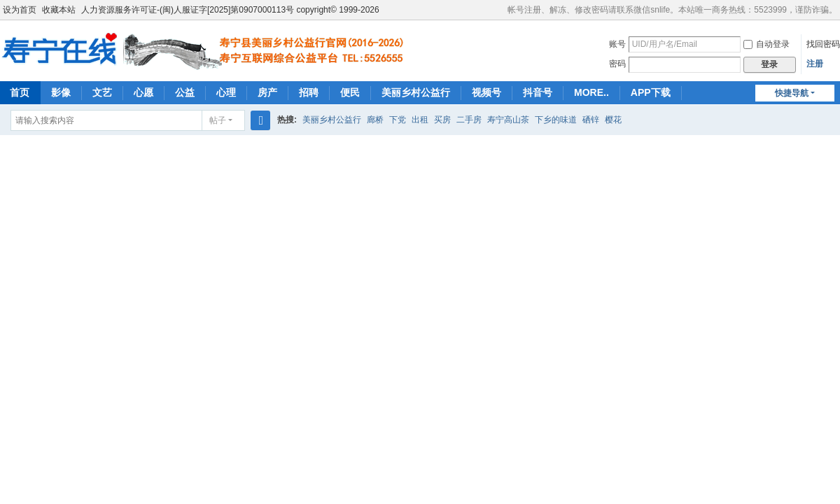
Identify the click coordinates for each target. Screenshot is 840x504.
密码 (617, 64)
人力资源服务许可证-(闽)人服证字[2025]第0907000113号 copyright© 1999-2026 (230, 10)
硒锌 (591, 120)
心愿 (143, 92)
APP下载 (651, 92)
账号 (617, 44)
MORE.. (591, 92)
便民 (350, 92)
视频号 (486, 92)
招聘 (309, 92)
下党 (398, 120)
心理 (226, 92)
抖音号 (538, 92)
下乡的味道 (556, 120)
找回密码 (823, 44)
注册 (815, 64)
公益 (185, 92)
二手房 (469, 120)
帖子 (218, 120)
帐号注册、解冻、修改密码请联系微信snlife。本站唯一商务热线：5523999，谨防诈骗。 (672, 10)
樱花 (613, 120)
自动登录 (766, 44)
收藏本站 (59, 10)
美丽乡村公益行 (416, 92)
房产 (267, 92)
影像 (61, 92)
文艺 (102, 92)
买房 (442, 120)
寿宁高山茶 (508, 120)
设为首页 (20, 10)
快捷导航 (792, 93)
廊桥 (375, 120)
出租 (420, 120)
